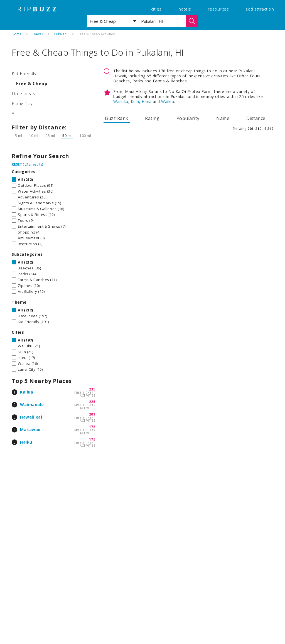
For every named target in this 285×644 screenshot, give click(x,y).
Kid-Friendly (24, 73)
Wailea (168, 101)
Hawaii (38, 34)
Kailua (27, 392)
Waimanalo (32, 405)
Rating (152, 118)
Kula (135, 101)
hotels (185, 9)
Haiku (26, 442)
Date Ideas (23, 94)
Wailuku (121, 101)
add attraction (260, 9)
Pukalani (61, 34)
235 (92, 389)
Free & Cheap (32, 83)
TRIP (35, 9)
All (14, 114)
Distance (256, 118)
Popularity (188, 118)
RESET (17, 164)
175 (92, 439)
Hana (147, 101)
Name (223, 118)
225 (92, 402)
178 (92, 427)
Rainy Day (22, 104)
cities (156, 9)
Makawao (30, 430)
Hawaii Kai (31, 417)
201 (92, 414)
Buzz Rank (117, 118)
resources (218, 9)
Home (17, 34)
